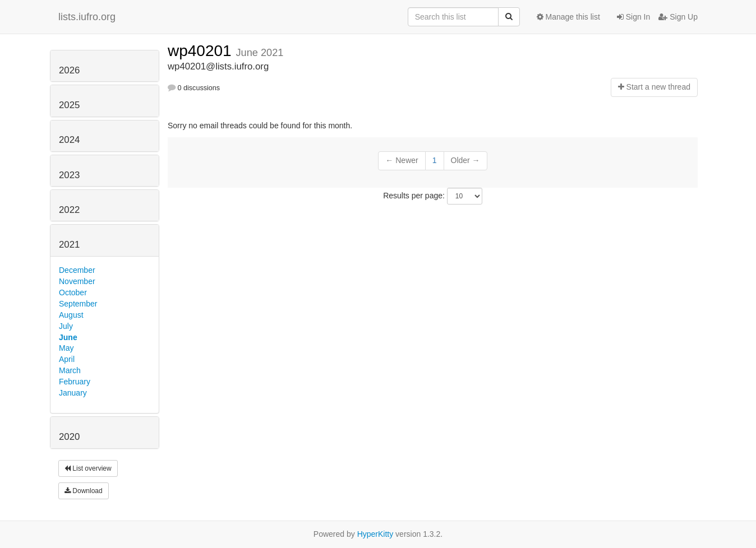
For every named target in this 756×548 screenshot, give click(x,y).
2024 (69, 140)
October (73, 292)
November (77, 281)
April (67, 359)
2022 (69, 210)
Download (84, 491)
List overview (88, 468)
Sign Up (678, 17)
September (78, 304)
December (77, 270)
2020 (69, 437)
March (70, 370)
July (66, 326)
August (71, 315)
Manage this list (568, 17)
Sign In (633, 17)
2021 (69, 245)
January (73, 393)
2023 (69, 175)
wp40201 (202, 51)
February (75, 382)
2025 (69, 105)
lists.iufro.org (87, 17)
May (66, 348)
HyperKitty (375, 534)
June (68, 337)
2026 (69, 70)
